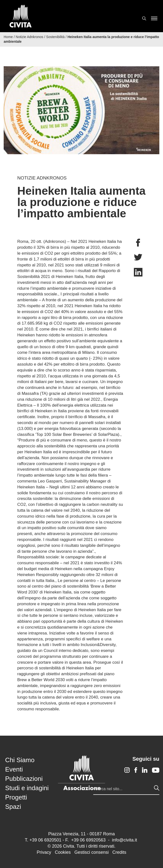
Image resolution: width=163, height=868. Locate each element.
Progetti (16, 797)
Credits (119, 852)
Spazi (13, 807)
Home (8, 37)
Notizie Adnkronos (29, 37)
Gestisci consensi (92, 852)
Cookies (63, 852)
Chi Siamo (20, 760)
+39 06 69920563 (88, 840)
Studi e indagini (27, 788)
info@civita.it (124, 840)
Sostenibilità (56, 37)
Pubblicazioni (24, 779)
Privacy (44, 852)
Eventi (14, 769)
